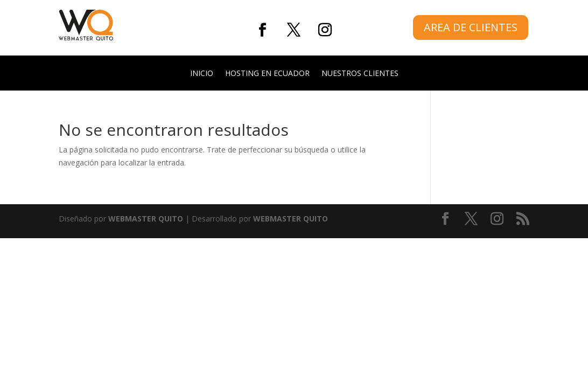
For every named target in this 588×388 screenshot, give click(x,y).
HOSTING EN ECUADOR (267, 74)
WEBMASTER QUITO (146, 219)
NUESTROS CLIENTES (360, 74)
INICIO (202, 74)
